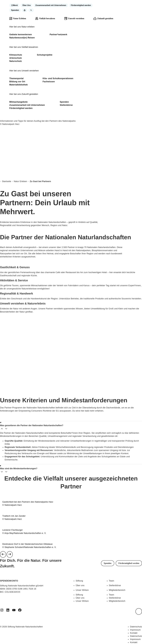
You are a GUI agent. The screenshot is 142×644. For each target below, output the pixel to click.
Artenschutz (16, 58)
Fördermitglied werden (21, 108)
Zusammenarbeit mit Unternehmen (27, 105)
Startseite (7, 181)
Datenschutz (136, 627)
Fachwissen (49, 82)
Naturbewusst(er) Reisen (22, 38)
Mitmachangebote (18, 102)
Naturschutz (16, 61)
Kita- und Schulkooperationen (58, 78)
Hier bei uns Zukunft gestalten (24, 94)
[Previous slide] (3, 554)
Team (112, 581)
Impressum (135, 630)
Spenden (64, 102)
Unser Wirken (82, 590)
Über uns (80, 585)
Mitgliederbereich (117, 590)
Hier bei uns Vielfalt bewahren (24, 47)
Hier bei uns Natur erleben (22, 27)
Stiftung (79, 581)
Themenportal (16, 78)
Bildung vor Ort (17, 82)
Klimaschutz (16, 55)
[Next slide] (10, 554)
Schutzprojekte (45, 55)
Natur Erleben (20, 181)
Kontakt (134, 633)
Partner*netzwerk (58, 35)
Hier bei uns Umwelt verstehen (24, 71)
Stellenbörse (66, 105)
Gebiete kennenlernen (21, 35)
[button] (14, 5)
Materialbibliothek (19, 85)
